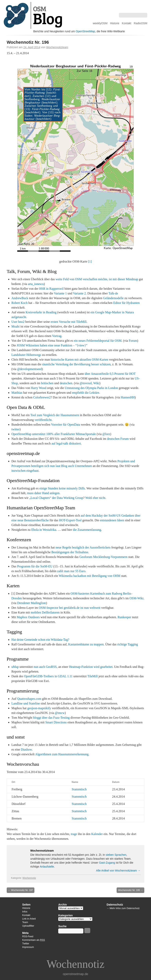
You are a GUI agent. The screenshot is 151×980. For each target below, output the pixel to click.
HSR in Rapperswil (51, 289)
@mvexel (86, 383)
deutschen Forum (118, 439)
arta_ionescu (36, 284)
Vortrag (57, 336)
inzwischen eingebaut (25, 471)
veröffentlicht (43, 420)
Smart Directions (56, 722)
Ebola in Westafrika (44, 530)
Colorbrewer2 (42, 397)
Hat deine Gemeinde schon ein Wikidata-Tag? (40, 640)
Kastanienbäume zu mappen (86, 644)
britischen (47, 383)
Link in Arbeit (29, 919)
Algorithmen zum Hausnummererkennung (62, 754)
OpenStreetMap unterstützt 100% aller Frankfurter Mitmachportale (54, 434)
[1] (90, 261)
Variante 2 (79, 293)
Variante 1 (60, 293)
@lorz (106, 434)
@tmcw (60, 713)
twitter (16, 429)
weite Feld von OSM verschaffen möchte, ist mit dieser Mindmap (97, 279)
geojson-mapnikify (39, 708)
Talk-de (113, 293)
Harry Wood (39, 388)
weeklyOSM (100, 23)
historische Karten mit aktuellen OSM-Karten (79, 360)
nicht (102, 498)
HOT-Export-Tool (70, 520)
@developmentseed (29, 369)
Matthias (17, 393)
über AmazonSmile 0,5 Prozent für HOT (110, 374)
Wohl (89, 498)
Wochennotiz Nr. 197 (21, 890)
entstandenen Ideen (112, 520)
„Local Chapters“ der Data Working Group (56, 498)
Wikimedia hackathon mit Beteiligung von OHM (89, 576)
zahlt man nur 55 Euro (71, 571)
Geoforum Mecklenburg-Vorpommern (103, 557)
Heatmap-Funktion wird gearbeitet (91, 667)
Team (25, 922)
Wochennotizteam (57, 47)
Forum (133, 341)
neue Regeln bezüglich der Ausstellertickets (83, 547)
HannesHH (128, 397)
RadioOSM (140, 23)
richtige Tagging (128, 644)
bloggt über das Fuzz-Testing (51, 718)
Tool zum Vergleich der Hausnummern (55, 415)
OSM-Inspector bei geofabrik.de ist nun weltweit (70, 608)
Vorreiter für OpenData (65, 425)
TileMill (93, 676)
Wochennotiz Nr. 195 (130, 890)
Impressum (28, 947)
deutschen (66, 383)
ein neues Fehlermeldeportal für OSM (98, 341)
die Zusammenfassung (87, 530)
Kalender (97, 834)
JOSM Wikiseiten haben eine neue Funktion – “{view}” (52, 345)
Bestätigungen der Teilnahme (70, 552)
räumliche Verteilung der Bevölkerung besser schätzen (76, 364)
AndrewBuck (20, 298)
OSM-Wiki (136, 598)
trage (74, 834)
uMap (15, 667)
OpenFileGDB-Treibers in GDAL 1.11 (48, 676)
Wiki (96, 383)
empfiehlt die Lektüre (86, 393)
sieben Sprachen (116, 855)
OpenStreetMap (85, 31)
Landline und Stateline (26, 703)
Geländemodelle (113, 298)
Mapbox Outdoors (28, 617)
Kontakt (127, 23)
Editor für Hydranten (126, 303)
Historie (115, 23)
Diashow (26, 749)
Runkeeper (124, 617)
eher (96, 498)
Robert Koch (19, 303)
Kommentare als (34, 940)
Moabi (16, 326)
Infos (25, 912)
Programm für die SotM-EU (35, 566)
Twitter (26, 944)
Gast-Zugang (107, 863)
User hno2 (18, 322)
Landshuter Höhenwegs (26, 355)
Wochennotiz (29, 878)
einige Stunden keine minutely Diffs (62, 488)
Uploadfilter (28, 926)
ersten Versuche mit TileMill (69, 322)
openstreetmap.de (76, 974)
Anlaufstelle (47, 867)
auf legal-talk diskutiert (66, 443)
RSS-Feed (28, 936)
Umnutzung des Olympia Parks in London (91, 388)
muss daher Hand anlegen (43, 493)
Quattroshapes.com (29, 699)
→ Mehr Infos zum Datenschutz (123, 908)
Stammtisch (79, 789)
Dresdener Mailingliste (32, 603)
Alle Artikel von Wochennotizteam (118, 870)
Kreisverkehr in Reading (41, 312)
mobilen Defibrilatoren (45, 612)
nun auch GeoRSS (45, 667)
